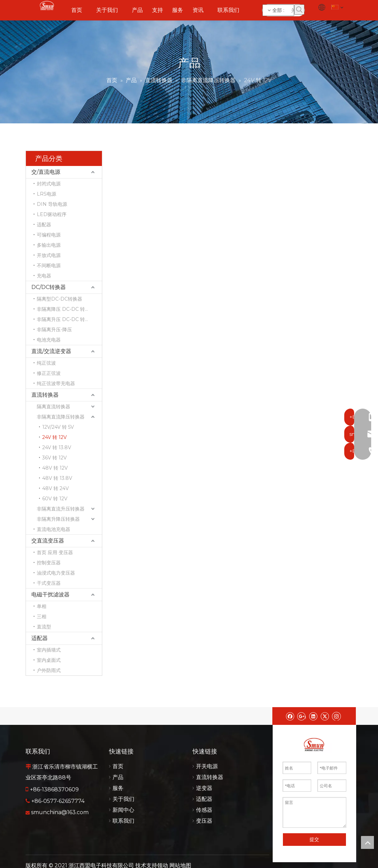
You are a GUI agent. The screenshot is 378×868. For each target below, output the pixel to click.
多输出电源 (49, 245)
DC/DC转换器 (49, 287)
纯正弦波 (46, 363)
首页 (118, 766)
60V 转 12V (55, 499)
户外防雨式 (49, 670)
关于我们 (123, 799)
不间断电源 (49, 265)
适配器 (44, 225)
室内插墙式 (49, 650)
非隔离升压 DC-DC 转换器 (66, 319)
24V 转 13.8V (57, 447)
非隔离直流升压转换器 (61, 509)
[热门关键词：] (299, 10)
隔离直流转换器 (54, 407)
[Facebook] (290, 716)
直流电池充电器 (54, 529)
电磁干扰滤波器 (50, 595)
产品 (118, 777)
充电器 (44, 276)
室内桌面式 (49, 660)
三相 (42, 616)
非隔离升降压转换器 (58, 519)
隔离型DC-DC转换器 (59, 299)
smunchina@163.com (60, 812)
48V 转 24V (56, 488)
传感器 (204, 810)
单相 (42, 606)
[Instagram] (336, 716)
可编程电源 (49, 235)
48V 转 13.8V (57, 478)
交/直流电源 (46, 172)
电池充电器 (49, 340)
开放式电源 (49, 255)
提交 (314, 839)
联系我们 (123, 821)
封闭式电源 (49, 184)
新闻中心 (123, 810)
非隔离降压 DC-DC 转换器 (66, 309)
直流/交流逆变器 (51, 351)
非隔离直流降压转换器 (61, 417)
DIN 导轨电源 (52, 204)
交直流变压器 (48, 541)
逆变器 (204, 788)
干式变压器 (49, 583)
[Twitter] (325, 716)
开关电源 (207, 766)
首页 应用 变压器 (55, 552)
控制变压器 (49, 563)
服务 (118, 788)
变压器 (204, 821)
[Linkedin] (313, 716)
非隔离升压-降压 (54, 330)
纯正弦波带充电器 (56, 383)
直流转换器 (45, 395)
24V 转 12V (55, 437)
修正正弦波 (49, 373)
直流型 (44, 627)
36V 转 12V (55, 458)
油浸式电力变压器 (56, 573)
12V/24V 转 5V (58, 427)
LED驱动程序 (52, 214)
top (367, 842)
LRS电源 (47, 194)
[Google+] (301, 716)
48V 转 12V (55, 468)
